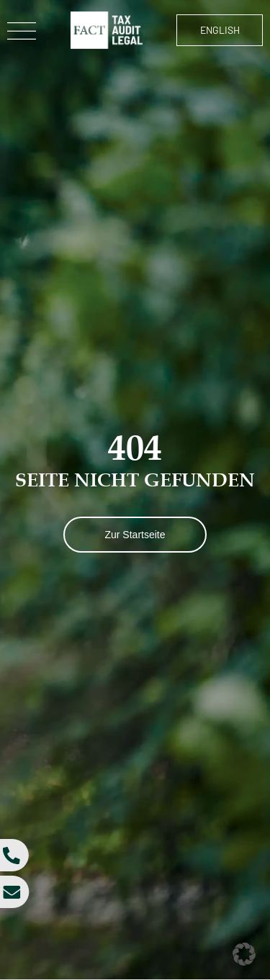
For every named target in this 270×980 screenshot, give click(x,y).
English (220, 30)
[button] (244, 954)
